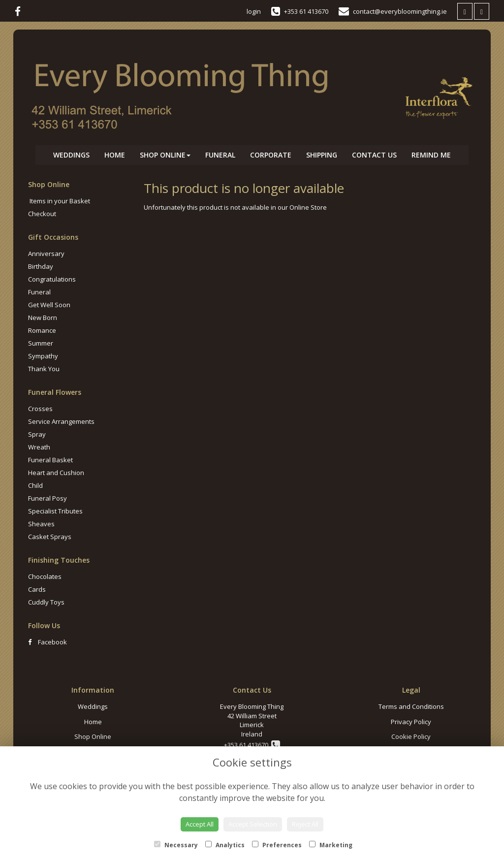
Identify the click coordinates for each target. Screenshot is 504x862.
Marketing (331, 845)
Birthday (41, 266)
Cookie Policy (411, 736)
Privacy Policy (411, 722)
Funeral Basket (50, 460)
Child (35, 485)
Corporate (271, 155)
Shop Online (165, 155)
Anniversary (46, 254)
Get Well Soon (49, 305)
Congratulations (52, 279)
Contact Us (374, 155)
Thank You (44, 369)
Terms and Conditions (411, 706)
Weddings (71, 155)
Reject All (305, 824)
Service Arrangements (61, 421)
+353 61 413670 (252, 745)
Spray (37, 434)
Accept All (200, 824)
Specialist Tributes (55, 511)
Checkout (42, 214)
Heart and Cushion (56, 473)
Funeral (220, 155)
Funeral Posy (47, 498)
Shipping (322, 155)
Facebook (47, 642)
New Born (43, 318)
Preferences (277, 845)
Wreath (39, 447)
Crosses (40, 409)
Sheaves (41, 524)
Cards (37, 589)
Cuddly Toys (46, 602)
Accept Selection (253, 824)
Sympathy (43, 356)
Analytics (225, 845)
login (254, 11)
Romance (42, 330)
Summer (41, 343)
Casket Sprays (50, 537)
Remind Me (431, 155)
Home (115, 155)
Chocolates (45, 576)
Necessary (176, 845)
